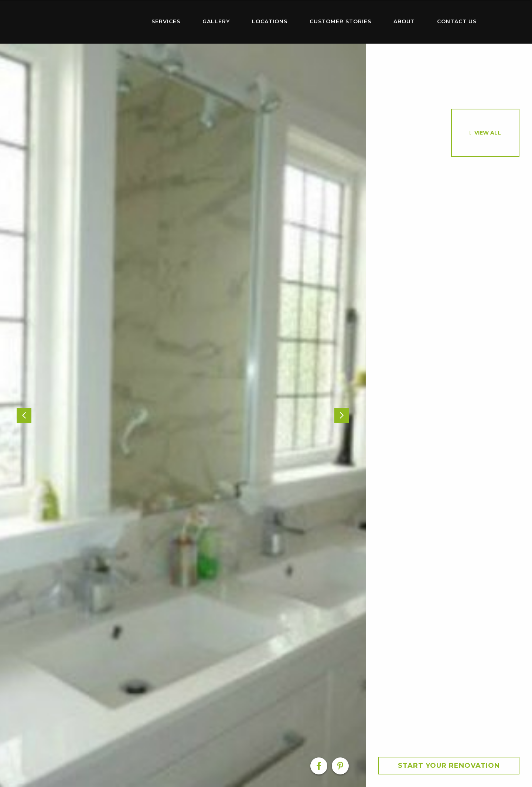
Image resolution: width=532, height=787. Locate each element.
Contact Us (457, 21)
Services (166, 21)
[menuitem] (92, 22)
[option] (183, 415)
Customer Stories (340, 21)
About (404, 21)
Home (92, 20)
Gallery (216, 21)
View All (488, 133)
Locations (270, 21)
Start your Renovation (449, 766)
